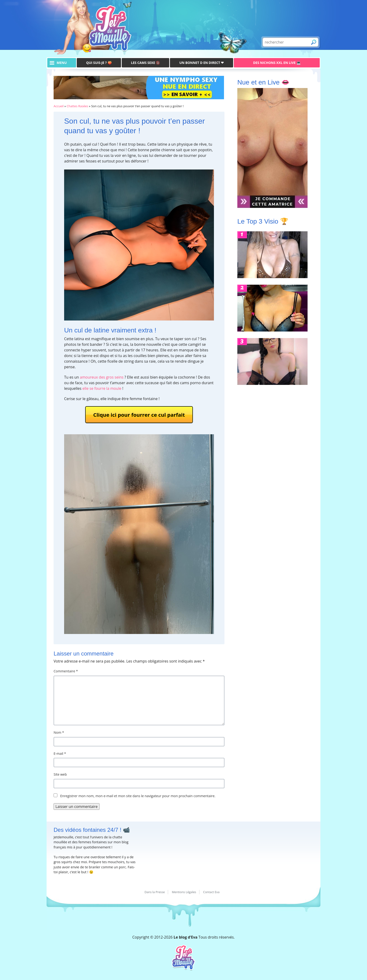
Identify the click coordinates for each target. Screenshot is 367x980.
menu (62, 63)
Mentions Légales (184, 892)
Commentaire (66, 671)
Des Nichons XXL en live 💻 (277, 63)
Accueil (59, 106)
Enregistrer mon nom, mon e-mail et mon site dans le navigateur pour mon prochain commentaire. (138, 796)
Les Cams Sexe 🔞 (146, 63)
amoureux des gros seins (102, 377)
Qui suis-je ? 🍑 (99, 63)
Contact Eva (211, 892)
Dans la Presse (155, 892)
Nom (59, 732)
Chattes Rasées (77, 106)
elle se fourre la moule (102, 388)
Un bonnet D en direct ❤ (202, 63)
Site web (60, 774)
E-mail (60, 753)
